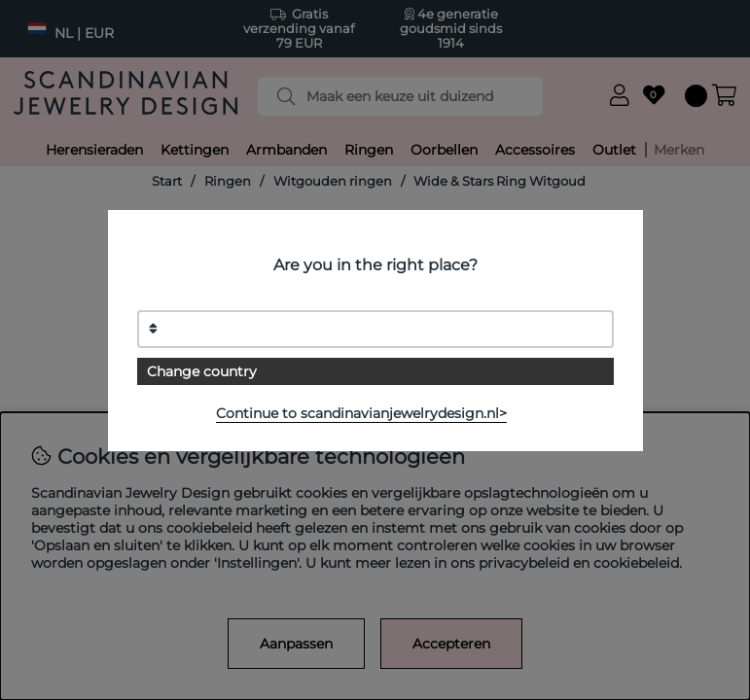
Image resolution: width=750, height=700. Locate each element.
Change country (202, 371)
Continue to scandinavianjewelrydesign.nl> (361, 413)
